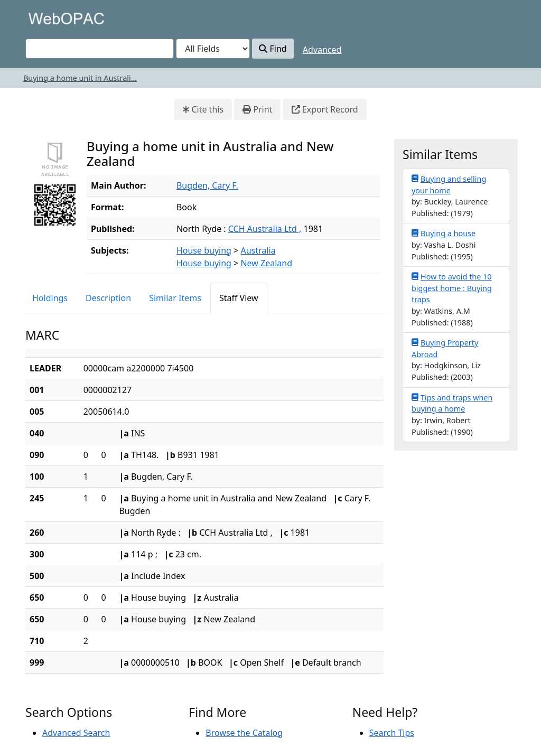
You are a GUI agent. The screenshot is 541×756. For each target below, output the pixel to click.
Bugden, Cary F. (207, 185)
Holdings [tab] (50, 298)
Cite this (203, 109)
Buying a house (444, 233)
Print (257, 109)
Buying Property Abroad (445, 348)
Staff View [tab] (239, 298)
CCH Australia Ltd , (265, 229)
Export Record (325, 109)
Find (273, 49)
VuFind (44, 18)
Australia (258, 250)
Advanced (322, 50)
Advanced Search (76, 733)
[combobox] (100, 49)
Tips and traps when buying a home (452, 403)
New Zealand (266, 263)
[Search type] (213, 49)
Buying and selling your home (449, 184)
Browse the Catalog (244, 733)
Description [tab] (108, 298)
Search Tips (392, 733)
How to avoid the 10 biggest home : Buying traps (452, 288)
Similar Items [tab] (175, 298)
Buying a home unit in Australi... (80, 78)
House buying (204, 250)
